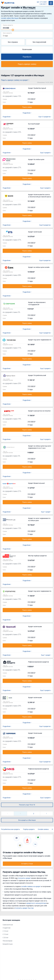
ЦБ (38, 2)
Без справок (13, 42)
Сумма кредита (8, 25)
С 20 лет (6, 937)
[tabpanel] (26, 933)
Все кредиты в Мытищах (27, 820)
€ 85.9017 (43, 4)
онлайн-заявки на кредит (31, 886)
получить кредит (24, 878)
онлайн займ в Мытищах (10, 18)
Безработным (8, 944)
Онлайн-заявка (43, 829)
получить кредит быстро (24, 908)
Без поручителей (39, 42)
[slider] (13, 30)
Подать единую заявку (27, 64)
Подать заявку (27, 107)
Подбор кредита (29, 829)
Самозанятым (8, 925)
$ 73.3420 (43, 2)
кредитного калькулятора (36, 903)
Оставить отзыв (27, 864)
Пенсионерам (7, 941)
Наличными (27, 49)
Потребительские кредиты (10, 829)
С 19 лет (6, 934)
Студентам (6, 928)
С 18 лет (6, 931)
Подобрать (27, 57)
